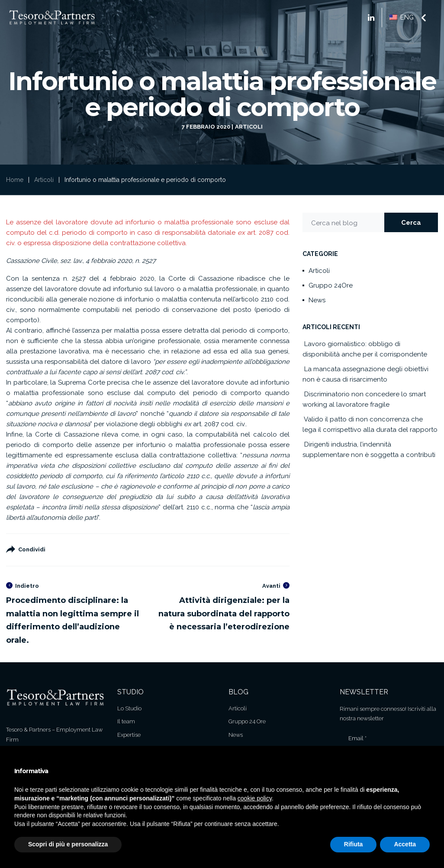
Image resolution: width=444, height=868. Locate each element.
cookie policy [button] (255, 798)
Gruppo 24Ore (331, 285)
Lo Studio (129, 708)
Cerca (411, 223)
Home (15, 180)
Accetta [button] (405, 844)
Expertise (129, 735)
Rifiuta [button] (354, 844)
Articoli (249, 127)
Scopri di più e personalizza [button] (68, 844)
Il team (126, 721)
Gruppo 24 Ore (247, 721)
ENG (402, 17)
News (317, 300)
